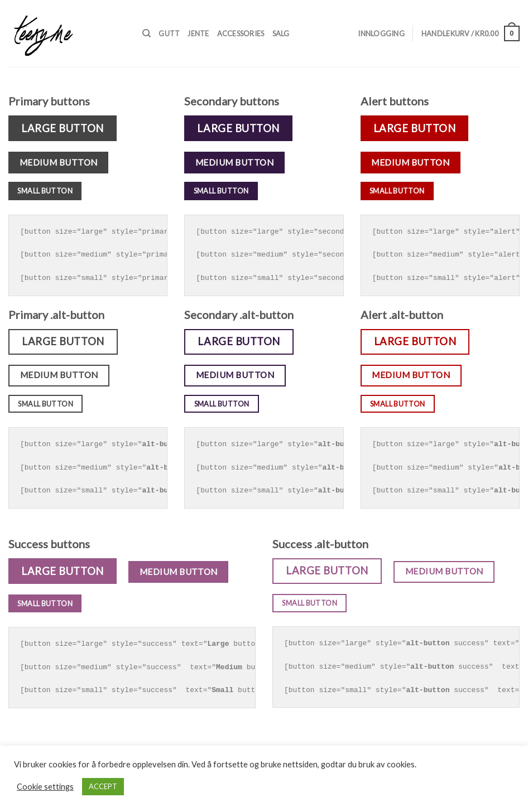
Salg (281, 33)
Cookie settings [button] (45, 787)
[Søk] (147, 33)
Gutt (169, 33)
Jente (198, 33)
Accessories (241, 33)
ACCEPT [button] (103, 786)
